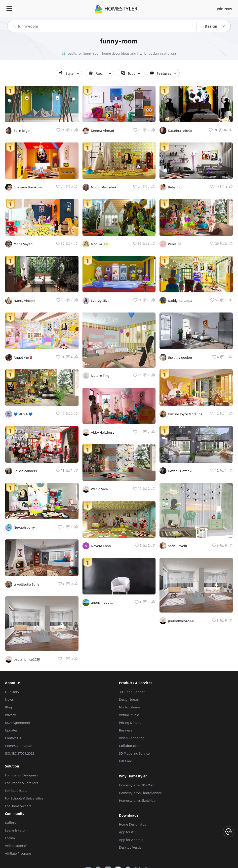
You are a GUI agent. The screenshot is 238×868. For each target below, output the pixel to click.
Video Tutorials (16, 846)
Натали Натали (180, 471)
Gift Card (126, 761)
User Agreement (18, 723)
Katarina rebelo (180, 131)
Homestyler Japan (19, 746)
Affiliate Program (18, 853)
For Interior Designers (21, 775)
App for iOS (128, 832)
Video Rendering (132, 738)
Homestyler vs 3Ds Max (137, 785)
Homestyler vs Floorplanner (140, 793)
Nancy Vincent (24, 301)
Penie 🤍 (175, 244)
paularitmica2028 (27, 659)
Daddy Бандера (180, 301)
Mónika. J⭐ (100, 244)
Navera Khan (101, 546)
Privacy (10, 715)
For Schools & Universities (24, 798)
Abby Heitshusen (104, 432)
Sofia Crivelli (177, 546)
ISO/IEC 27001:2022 (20, 753)
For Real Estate (16, 791)
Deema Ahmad (102, 131)
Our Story (12, 692)
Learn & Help (15, 830)
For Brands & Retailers (21, 783)
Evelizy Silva (100, 301)
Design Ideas (129, 699)
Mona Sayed (23, 244)
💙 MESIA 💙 (23, 414)
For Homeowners (18, 806)
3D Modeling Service (134, 753)
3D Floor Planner (132, 692)
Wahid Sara (99, 489)
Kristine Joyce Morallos (185, 414)
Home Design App (133, 824)
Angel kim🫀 (23, 357)
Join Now (224, 9)
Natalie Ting (100, 376)
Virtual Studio (129, 715)
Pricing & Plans (130, 723)
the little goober (180, 357)
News (9, 699)
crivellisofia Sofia (27, 584)
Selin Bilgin (22, 131)
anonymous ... (102, 602)
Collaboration (129, 746)
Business (126, 730)
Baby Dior (175, 187)
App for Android (131, 840)
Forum (10, 838)
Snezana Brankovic (28, 187)
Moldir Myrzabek (104, 187)
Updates (11, 730)
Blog (8, 707)
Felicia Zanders (25, 471)
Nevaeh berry (24, 527)
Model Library (129, 707)
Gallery (11, 823)
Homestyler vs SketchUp (137, 800)
